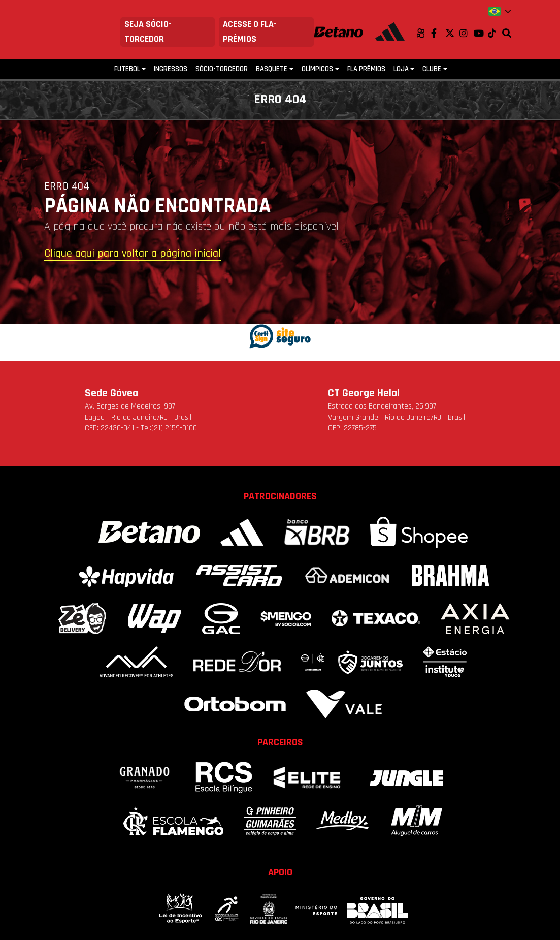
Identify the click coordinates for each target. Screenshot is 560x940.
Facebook (438, 33)
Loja (401, 69)
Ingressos (171, 69)
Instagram (467, 33)
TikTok (495, 33)
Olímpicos (317, 69)
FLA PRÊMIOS (366, 69)
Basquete (272, 69)
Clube (432, 69)
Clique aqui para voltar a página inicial (133, 254)
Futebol (127, 69)
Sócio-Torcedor (222, 69)
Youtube (481, 33)
